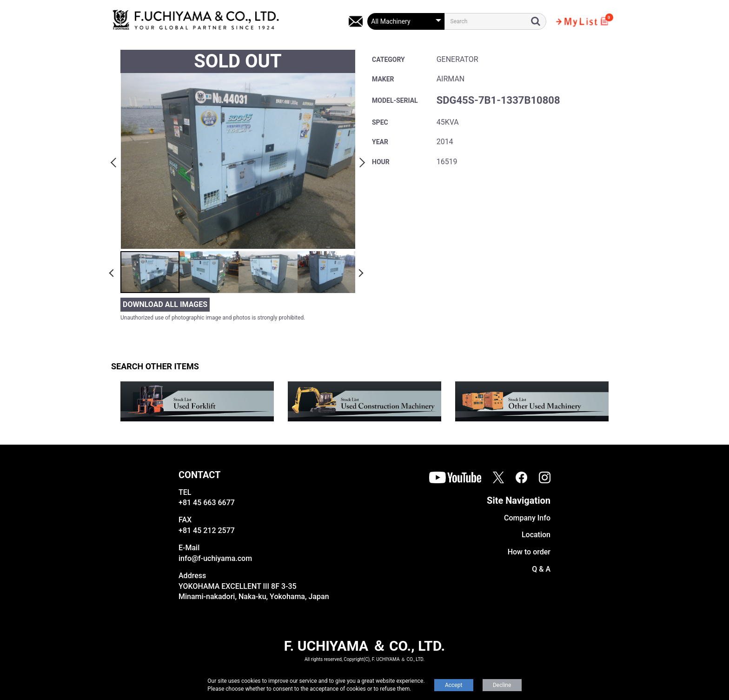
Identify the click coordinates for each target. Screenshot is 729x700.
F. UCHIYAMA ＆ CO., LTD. (364, 646)
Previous (115, 161)
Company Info (527, 518)
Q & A (541, 569)
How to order (529, 552)
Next (361, 161)
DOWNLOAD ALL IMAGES (165, 304)
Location (536, 535)
